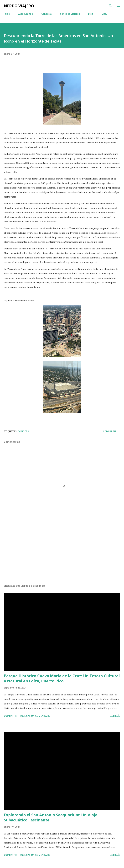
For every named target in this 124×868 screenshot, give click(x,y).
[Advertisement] (62, 551)
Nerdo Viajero (19, 6)
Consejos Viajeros (70, 14)
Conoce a (46, 14)
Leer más (115, 716)
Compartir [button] (110, 431)
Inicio (7, 14)
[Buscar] (110, 6)
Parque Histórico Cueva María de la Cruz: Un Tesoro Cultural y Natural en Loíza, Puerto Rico (62, 678)
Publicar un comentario (35, 716)
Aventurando (26, 14)
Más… (105, 14)
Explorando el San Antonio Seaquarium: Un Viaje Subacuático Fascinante (51, 817)
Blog (91, 14)
